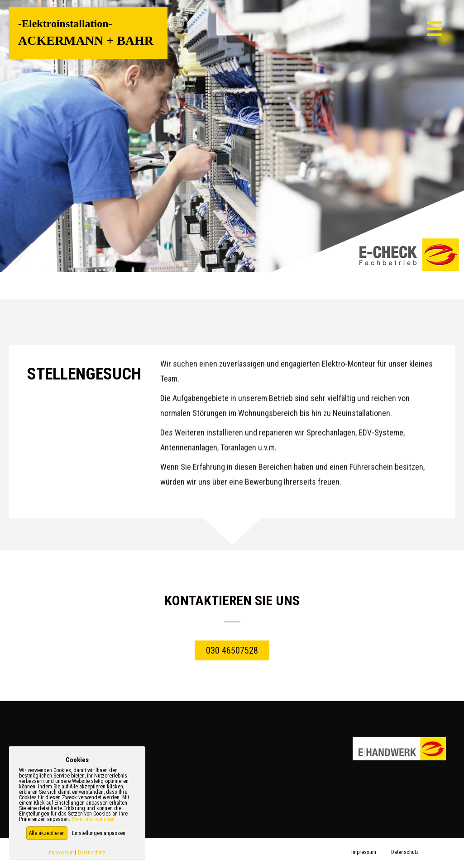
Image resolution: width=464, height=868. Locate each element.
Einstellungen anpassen (99, 833)
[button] (47, 833)
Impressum (61, 853)
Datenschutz (92, 853)
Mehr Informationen (93, 819)
